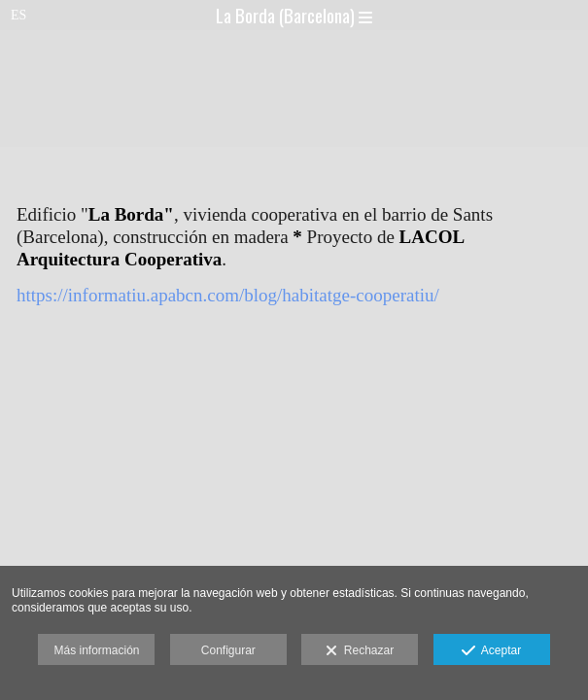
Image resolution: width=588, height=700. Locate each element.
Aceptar (491, 651)
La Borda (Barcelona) (294, 15)
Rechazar (360, 651)
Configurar (228, 650)
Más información (96, 650)
